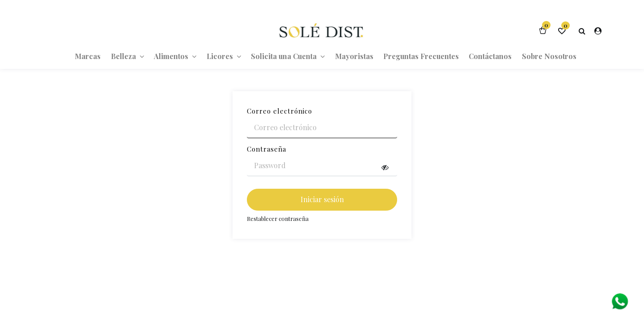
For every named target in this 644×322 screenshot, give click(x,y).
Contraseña (267, 149)
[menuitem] (88, 56)
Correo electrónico (280, 111)
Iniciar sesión (322, 199)
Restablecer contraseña (278, 218)
